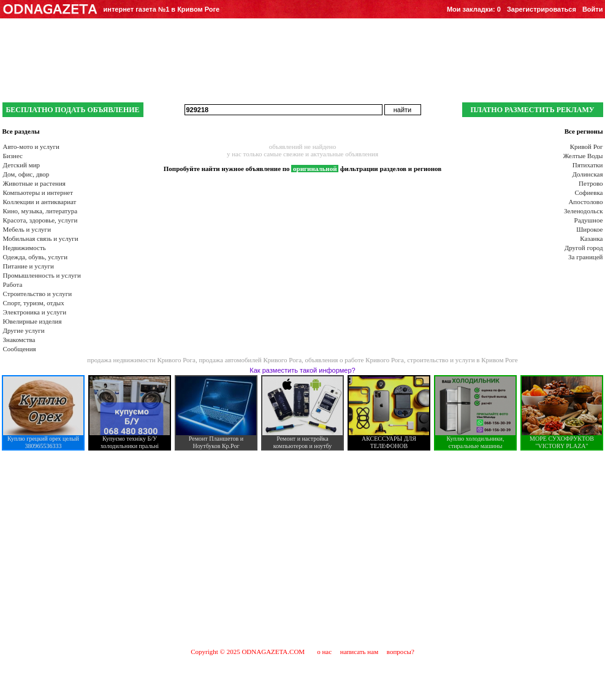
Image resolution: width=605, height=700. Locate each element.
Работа (13, 284)
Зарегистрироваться (542, 9)
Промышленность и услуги (42, 275)
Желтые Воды (583, 156)
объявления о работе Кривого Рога (355, 360)
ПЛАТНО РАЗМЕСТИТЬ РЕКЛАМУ (532, 110)
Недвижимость (25, 248)
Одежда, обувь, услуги (36, 257)
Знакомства (19, 340)
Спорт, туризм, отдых (34, 303)
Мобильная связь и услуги (41, 238)
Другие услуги (24, 330)
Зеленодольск (584, 211)
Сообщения (20, 349)
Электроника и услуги (35, 312)
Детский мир (22, 165)
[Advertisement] (303, 549)
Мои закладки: (474, 9)
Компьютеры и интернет (38, 192)
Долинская (587, 174)
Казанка (591, 238)
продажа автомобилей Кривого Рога (250, 360)
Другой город (584, 248)
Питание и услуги (29, 266)
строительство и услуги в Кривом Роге (462, 360)
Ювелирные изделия (32, 321)
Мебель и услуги (27, 229)
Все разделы (21, 131)
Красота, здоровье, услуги (40, 220)
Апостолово (585, 202)
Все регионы (584, 131)
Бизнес (13, 156)
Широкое (589, 229)
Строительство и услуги (38, 294)
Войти (593, 9)
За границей (585, 257)
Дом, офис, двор (26, 174)
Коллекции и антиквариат (40, 202)
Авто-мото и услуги (31, 146)
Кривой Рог (587, 146)
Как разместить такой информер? (302, 370)
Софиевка (589, 192)
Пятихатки (588, 165)
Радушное (589, 220)
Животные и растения (34, 183)
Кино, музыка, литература (40, 211)
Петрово (591, 183)
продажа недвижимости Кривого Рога (141, 360)
